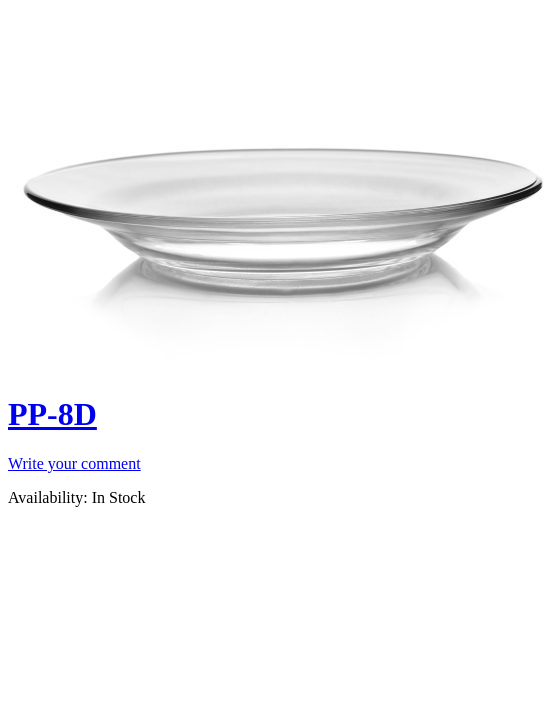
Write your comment (74, 463)
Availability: (48, 497)
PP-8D (52, 414)
